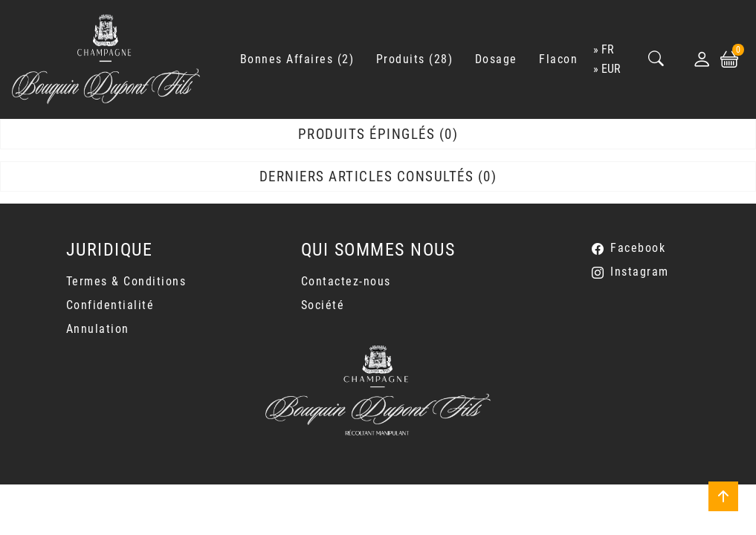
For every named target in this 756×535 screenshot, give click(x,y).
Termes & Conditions (126, 281)
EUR (611, 69)
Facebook (638, 248)
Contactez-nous (346, 281)
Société (323, 305)
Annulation (98, 329)
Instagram (640, 272)
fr (608, 49)
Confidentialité (110, 305)
